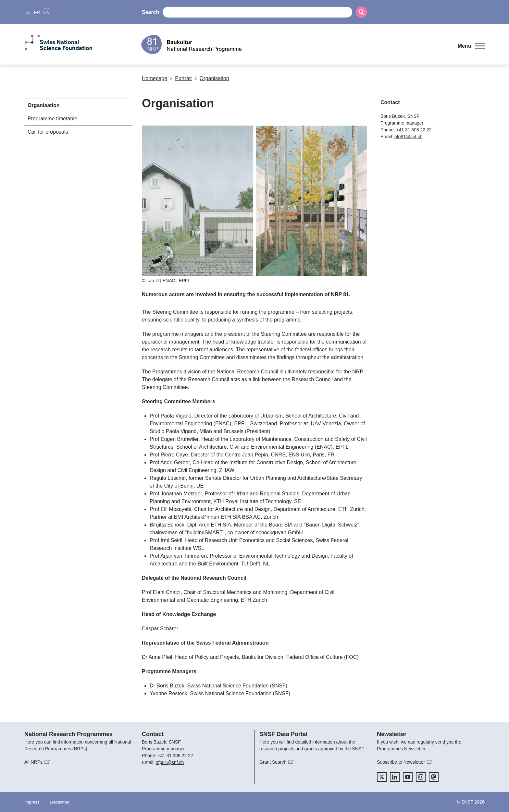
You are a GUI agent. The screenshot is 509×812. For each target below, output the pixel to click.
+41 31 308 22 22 (414, 130)
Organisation (212, 78)
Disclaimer (60, 802)
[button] (471, 46)
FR (37, 12)
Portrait (181, 78)
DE (27, 12)
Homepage (155, 78)
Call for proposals (48, 132)
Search (150, 12)
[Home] (295, 44)
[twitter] (382, 777)
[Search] (361, 12)
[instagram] (421, 777)
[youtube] (408, 777)
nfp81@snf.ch (409, 137)
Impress (32, 802)
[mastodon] (434, 777)
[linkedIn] (395, 777)
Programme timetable (52, 119)
